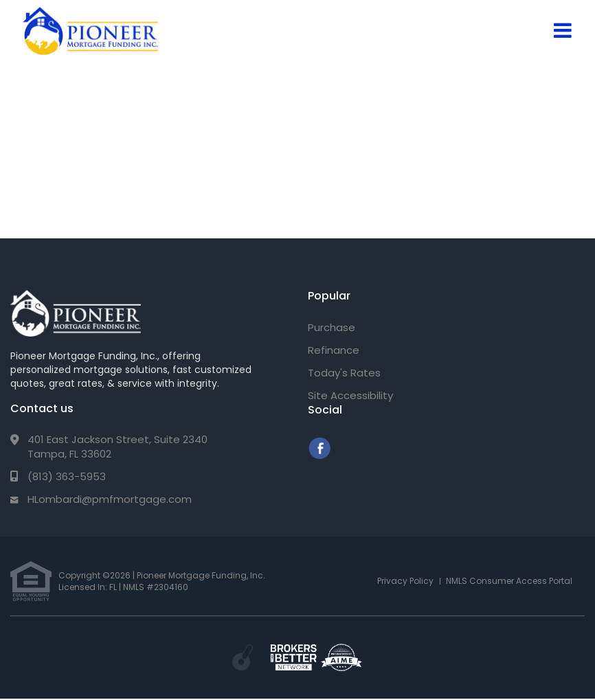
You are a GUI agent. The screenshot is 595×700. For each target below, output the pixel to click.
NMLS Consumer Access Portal (509, 581)
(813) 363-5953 (67, 476)
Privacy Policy (405, 581)
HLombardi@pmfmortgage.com (110, 499)
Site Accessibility (350, 395)
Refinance (334, 350)
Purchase (332, 327)
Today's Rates (344, 373)
